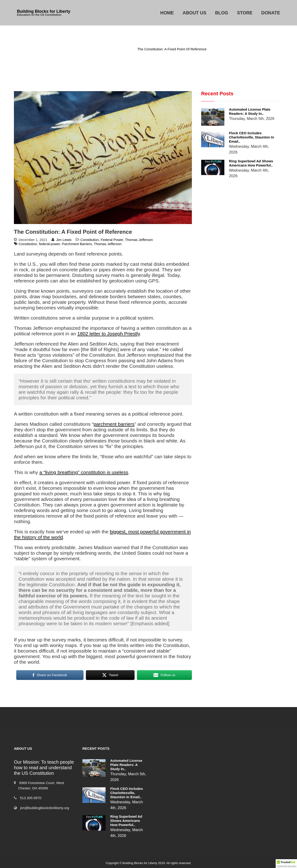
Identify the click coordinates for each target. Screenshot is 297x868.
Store (245, 13)
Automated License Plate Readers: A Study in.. (250, 111)
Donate (271, 13)
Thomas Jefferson (139, 240)
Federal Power (112, 240)
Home (167, 13)
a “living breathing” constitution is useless (84, 472)
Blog (222, 13)
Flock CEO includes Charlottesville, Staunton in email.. (252, 137)
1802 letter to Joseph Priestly (108, 334)
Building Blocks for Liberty (44, 11)
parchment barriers (114, 424)
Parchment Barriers (77, 244)
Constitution (121, 49)
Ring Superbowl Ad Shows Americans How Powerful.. (251, 163)
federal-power (50, 244)
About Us (194, 13)
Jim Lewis (64, 240)
